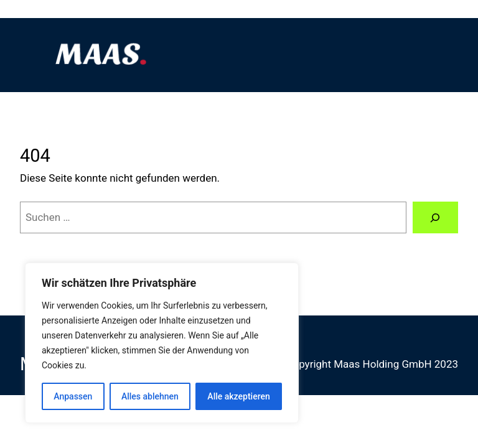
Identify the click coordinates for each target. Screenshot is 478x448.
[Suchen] (435, 217)
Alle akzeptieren (238, 396)
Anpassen (73, 396)
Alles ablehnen (150, 396)
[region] (162, 343)
